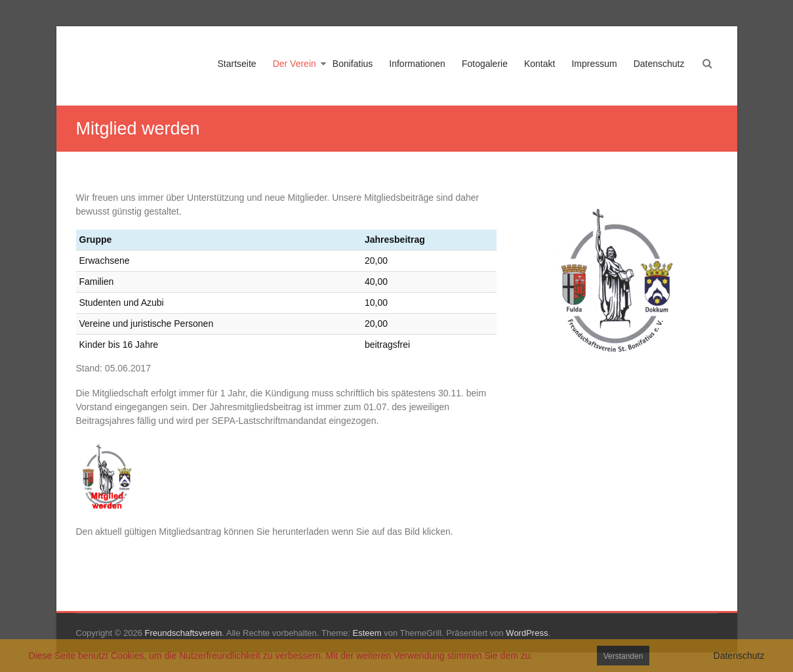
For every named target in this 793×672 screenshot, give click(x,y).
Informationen (417, 64)
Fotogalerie (485, 64)
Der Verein (295, 64)
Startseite (237, 64)
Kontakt (539, 64)
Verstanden (623, 656)
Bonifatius (353, 64)
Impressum (594, 64)
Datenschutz (659, 64)
